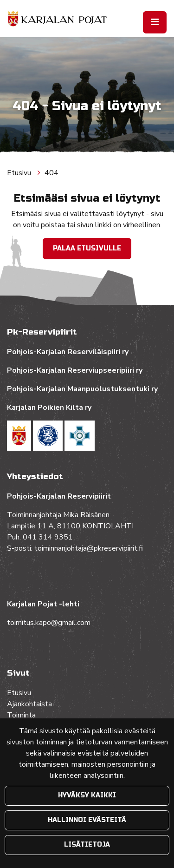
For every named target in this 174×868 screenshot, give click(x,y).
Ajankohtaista (29, 704)
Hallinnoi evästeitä (87, 820)
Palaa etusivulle (87, 248)
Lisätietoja (87, 845)
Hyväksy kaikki (87, 795)
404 (52, 173)
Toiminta (22, 715)
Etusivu (20, 173)
